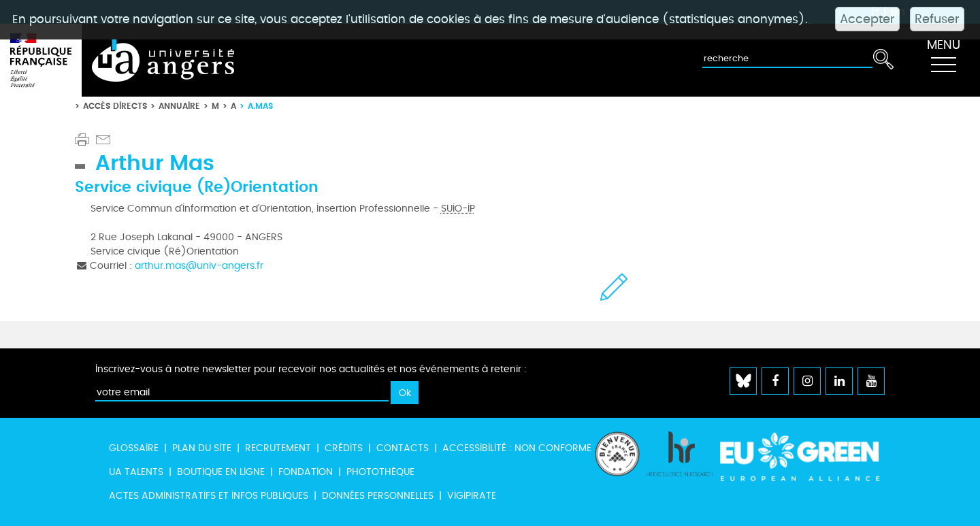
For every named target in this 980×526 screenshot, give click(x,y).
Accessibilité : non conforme (517, 448)
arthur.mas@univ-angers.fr (199, 266)
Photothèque (380, 472)
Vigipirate (472, 496)
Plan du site (202, 448)
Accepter (867, 19)
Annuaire (179, 106)
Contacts (403, 448)
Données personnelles (378, 496)
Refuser (937, 19)
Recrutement (278, 448)
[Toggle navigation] (943, 61)
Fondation (306, 472)
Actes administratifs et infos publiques (209, 496)
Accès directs (115, 106)
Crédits (344, 448)
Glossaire (134, 448)
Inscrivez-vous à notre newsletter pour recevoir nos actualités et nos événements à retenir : (311, 369)
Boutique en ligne (221, 472)
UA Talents (136, 472)
